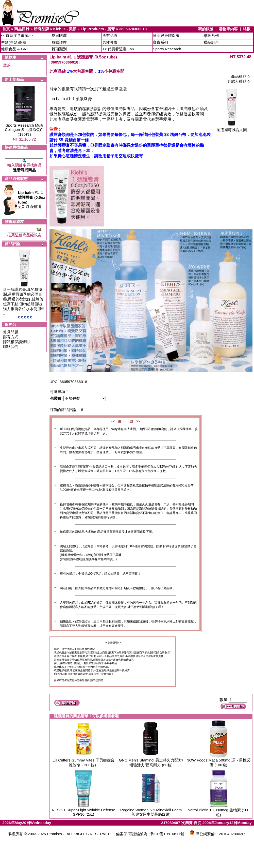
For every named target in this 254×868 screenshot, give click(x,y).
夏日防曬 (59, 35)
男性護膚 (110, 42)
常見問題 (11, 332)
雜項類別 (59, 49)
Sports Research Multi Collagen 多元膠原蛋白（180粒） (24, 130)
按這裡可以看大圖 (232, 128)
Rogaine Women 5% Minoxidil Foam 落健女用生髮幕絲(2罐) (151, 812)
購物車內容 (228, 29)
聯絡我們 (11, 347)
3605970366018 (133, 29)
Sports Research (167, 49)
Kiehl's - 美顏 (65, 29)
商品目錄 (22, 29)
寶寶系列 (160, 42)
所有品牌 (41, 29)
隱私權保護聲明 (16, 342)
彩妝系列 (211, 35)
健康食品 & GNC (15, 49)
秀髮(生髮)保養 (14, 42)
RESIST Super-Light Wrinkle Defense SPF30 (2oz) (83, 812)
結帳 (247, 29)
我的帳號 (206, 29)
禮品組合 (211, 42)
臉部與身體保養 (166, 35)
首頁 (6, 29)
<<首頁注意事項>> (17, 35)
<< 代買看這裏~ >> (118, 49)
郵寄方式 (11, 337)
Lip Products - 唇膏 (98, 29)
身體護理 (59, 42)
